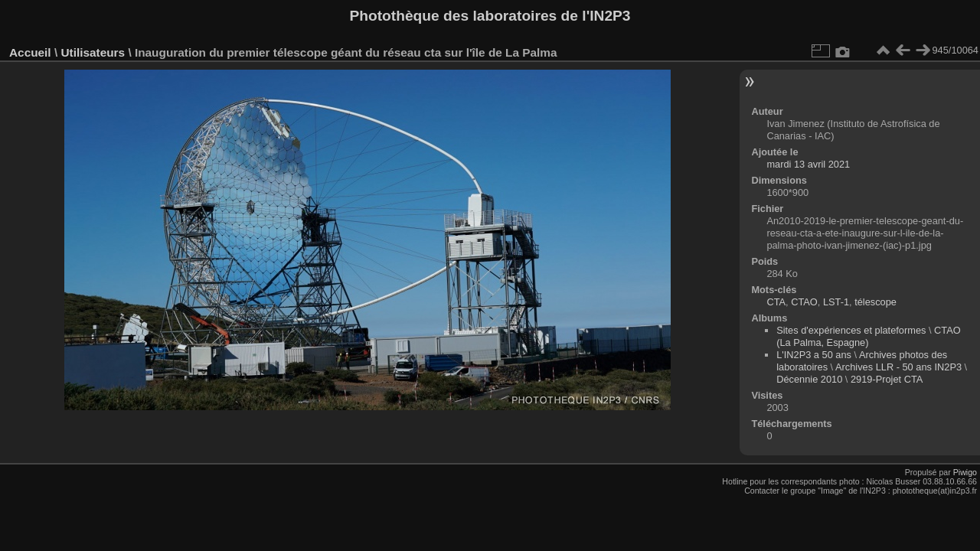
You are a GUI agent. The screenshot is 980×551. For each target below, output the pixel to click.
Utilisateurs (93, 52)
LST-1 (836, 302)
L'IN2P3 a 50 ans (814, 355)
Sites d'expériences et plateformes (851, 330)
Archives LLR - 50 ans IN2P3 (898, 367)
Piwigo (965, 472)
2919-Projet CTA (887, 379)
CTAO (804, 302)
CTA (776, 302)
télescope (875, 302)
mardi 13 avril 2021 (808, 164)
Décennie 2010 (809, 379)
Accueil (30, 52)
